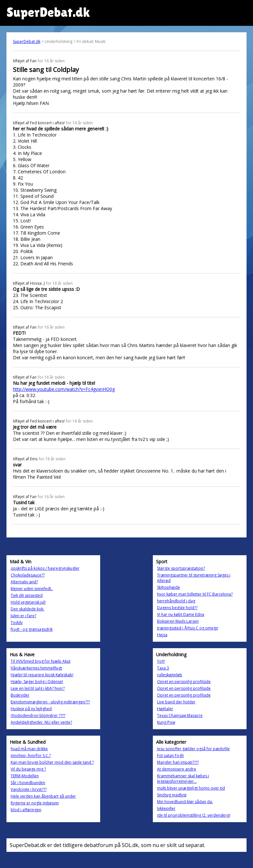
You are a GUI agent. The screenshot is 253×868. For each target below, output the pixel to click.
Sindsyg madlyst (172, 795)
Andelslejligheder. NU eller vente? (41, 722)
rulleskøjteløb (170, 675)
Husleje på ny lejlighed (31, 709)
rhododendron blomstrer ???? (38, 715)
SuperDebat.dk (27, 41)
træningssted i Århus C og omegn (188, 628)
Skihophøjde (169, 587)
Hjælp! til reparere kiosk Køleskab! (42, 675)
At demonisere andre (177, 769)
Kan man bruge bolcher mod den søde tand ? (52, 762)
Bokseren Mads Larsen (178, 621)
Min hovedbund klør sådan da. (185, 802)
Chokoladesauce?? (28, 575)
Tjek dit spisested (27, 595)
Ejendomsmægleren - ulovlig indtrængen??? (50, 702)
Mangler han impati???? (178, 762)
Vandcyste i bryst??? (29, 789)
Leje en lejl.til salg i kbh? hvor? (38, 688)
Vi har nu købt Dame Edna (181, 614)
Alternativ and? (24, 582)
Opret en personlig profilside (184, 682)
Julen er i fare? (23, 616)
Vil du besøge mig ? (28, 769)
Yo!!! (161, 661)
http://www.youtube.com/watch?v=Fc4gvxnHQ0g (64, 389)
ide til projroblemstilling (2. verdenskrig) (194, 815)
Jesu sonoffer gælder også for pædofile (193, 749)
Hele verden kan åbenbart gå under (43, 796)
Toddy (17, 623)
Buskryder (20, 695)
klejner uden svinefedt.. (32, 589)
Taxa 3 (163, 668)
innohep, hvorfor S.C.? (31, 756)
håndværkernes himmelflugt (36, 668)
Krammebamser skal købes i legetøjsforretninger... (183, 779)
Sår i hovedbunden (28, 783)
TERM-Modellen (25, 776)
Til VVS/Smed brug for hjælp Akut (41, 661)
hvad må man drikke (29, 749)
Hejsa (162, 635)
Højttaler (165, 709)
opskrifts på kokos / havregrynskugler (45, 568)
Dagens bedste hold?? (177, 608)
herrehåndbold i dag (176, 601)
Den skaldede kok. (27, 609)
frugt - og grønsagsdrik (32, 629)
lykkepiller (166, 808)
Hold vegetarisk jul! (28, 602)
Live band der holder (176, 702)
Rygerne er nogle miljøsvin (35, 803)
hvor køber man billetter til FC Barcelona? (195, 594)
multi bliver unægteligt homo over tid (191, 788)
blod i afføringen (26, 810)
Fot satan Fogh (170, 756)
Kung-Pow (166, 722)
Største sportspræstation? (181, 568)
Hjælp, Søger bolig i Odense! (37, 682)
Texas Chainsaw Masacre (180, 715)
